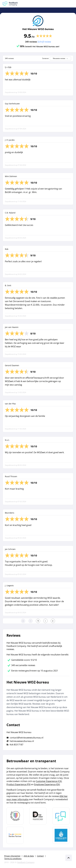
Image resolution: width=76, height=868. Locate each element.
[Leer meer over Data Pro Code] (15, 816)
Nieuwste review (61, 58)
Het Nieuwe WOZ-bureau (38, 29)
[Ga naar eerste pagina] (23, 621)
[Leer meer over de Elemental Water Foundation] (61, 835)
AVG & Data (29, 856)
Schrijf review (44, 42)
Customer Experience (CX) (49, 781)
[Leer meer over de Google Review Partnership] (15, 835)
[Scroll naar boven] (69, 858)
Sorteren (46, 58)
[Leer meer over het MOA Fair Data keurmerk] (38, 816)
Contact (40, 856)
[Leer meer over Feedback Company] (61, 816)
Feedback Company (26, 862)
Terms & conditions (13, 859)
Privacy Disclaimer (12, 856)
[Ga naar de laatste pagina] (53, 621)
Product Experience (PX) (19, 784)
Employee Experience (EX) (47, 784)
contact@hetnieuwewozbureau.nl (27, 738)
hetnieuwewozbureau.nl (22, 741)
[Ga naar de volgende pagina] (45, 621)
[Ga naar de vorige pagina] (31, 621)
